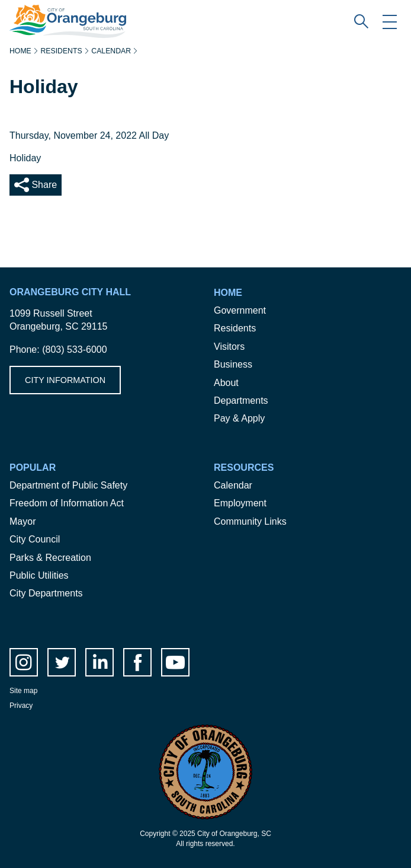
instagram (24, 662)
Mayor (23, 521)
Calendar (111, 51)
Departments (241, 401)
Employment (240, 503)
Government (240, 310)
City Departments (46, 593)
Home (20, 51)
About (226, 383)
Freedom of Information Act (67, 503)
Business (233, 364)
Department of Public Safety (68, 485)
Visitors (229, 347)
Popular (33, 467)
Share (43, 185)
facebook (137, 662)
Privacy (21, 706)
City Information (65, 380)
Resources (244, 467)
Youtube (175, 662)
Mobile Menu (390, 21)
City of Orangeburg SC (57, 11)
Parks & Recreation (50, 558)
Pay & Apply (239, 418)
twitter (62, 662)
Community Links (250, 521)
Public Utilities (39, 575)
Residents (61, 51)
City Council (35, 539)
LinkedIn (99, 662)
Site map (23, 691)
